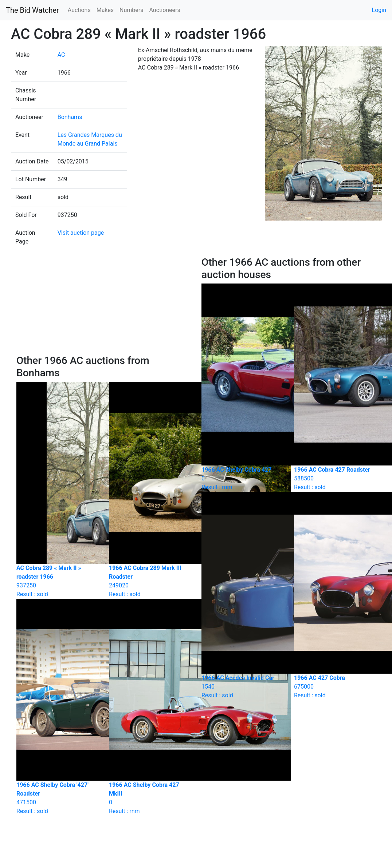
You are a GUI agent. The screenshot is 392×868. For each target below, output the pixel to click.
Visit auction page (81, 233)
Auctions (79, 10)
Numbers (131, 10)
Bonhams (70, 117)
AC (61, 55)
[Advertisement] (103, 305)
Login (379, 10)
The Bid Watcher (32, 10)
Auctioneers (164, 10)
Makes (105, 10)
